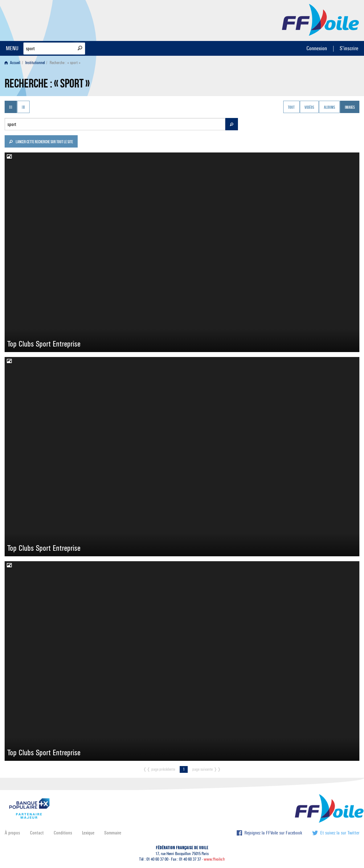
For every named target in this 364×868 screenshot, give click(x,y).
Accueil (12, 63)
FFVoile (321, 19)
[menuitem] (14, 63)
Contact (37, 833)
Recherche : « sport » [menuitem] (65, 63)
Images (350, 107)
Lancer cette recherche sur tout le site (41, 142)
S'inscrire (349, 48)
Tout (291, 107)
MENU (12, 48)
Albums (329, 107)
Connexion (317, 48)
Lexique (88, 833)
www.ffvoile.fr (214, 859)
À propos (12, 833)
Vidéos (309, 107)
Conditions (63, 833)
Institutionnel (35, 63)
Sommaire (113, 833)
